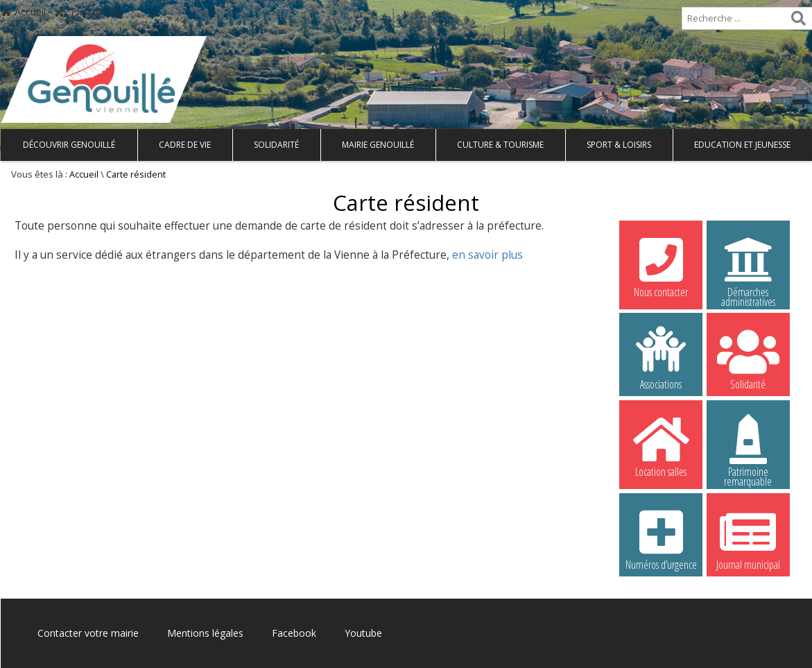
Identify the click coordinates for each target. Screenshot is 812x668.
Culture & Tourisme (500, 145)
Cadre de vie (185, 145)
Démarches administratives (748, 268)
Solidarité (276, 145)
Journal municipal (748, 538)
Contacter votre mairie (88, 633)
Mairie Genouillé (378, 145)
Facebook (294, 633)
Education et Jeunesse (742, 145)
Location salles (661, 445)
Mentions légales (205, 633)
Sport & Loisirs (619, 145)
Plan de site (89, 11)
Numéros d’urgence (661, 538)
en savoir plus (487, 255)
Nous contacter (661, 266)
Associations (661, 358)
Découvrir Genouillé (69, 145)
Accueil (23, 11)
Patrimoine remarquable (748, 447)
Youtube (363, 633)
